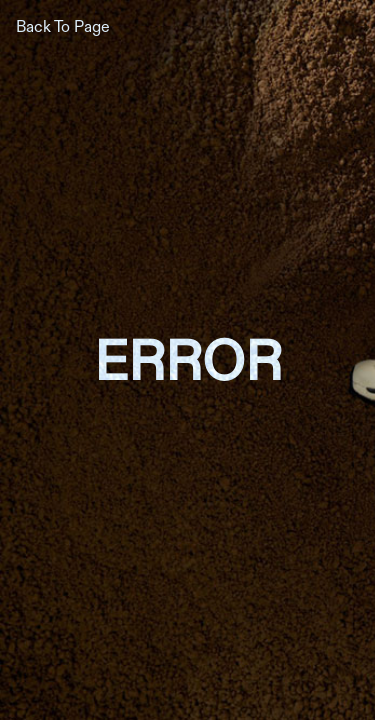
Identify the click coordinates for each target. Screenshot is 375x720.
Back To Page (63, 26)
